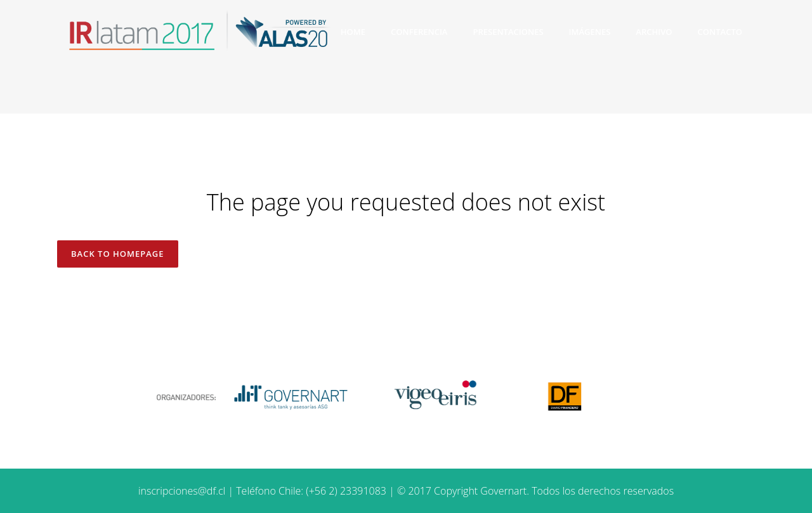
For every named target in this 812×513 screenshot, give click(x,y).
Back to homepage (118, 254)
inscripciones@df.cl (182, 491)
